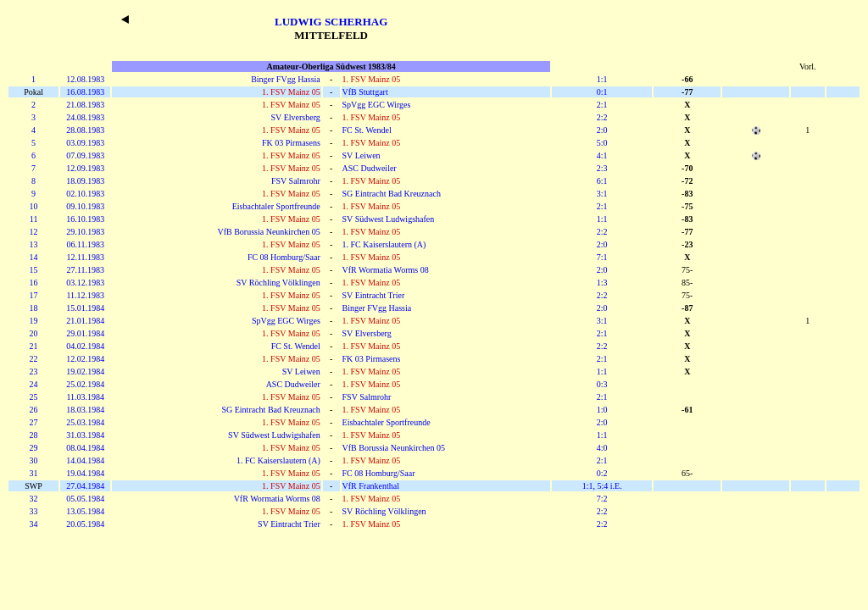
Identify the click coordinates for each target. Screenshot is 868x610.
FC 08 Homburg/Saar (284, 257)
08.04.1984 (85, 448)
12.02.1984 (85, 359)
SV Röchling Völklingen (278, 283)
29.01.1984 (85, 333)
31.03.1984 (85, 435)
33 (34, 511)
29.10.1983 (85, 232)
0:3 (602, 384)
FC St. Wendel (367, 130)
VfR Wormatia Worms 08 (386, 270)
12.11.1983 (85, 257)
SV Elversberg (296, 117)
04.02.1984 (85, 346)
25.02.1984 (85, 384)
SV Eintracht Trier (374, 295)
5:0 (602, 143)
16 (34, 283)
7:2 (602, 499)
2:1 (602, 105)
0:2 (602, 473)
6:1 (602, 181)
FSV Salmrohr (296, 181)
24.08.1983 (85, 117)
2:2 (602, 117)
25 (34, 397)
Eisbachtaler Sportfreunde (276, 206)
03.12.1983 (85, 283)
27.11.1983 (85, 270)
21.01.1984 (85, 321)
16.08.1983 (85, 92)
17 (34, 295)
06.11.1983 (85, 244)
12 (34, 232)
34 (34, 524)
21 (34, 346)
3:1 (602, 194)
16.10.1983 (85, 219)
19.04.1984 (85, 473)
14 (34, 257)
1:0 (602, 410)
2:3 (602, 168)
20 (34, 333)
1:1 (602, 79)
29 (34, 448)
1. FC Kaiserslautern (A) (384, 244)
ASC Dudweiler (370, 168)
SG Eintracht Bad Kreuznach (392, 194)
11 (34, 219)
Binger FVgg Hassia (286, 79)
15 (34, 270)
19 (34, 321)
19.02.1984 (85, 372)
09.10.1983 (85, 206)
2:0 (602, 130)
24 (34, 384)
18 (34, 308)
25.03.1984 (85, 422)
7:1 (602, 257)
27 (34, 422)
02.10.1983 (85, 194)
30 (34, 460)
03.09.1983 (85, 143)
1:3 (602, 283)
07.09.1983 (85, 155)
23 (34, 372)
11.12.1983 (85, 295)
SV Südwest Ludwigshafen (389, 219)
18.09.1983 (85, 181)
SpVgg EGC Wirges (377, 105)
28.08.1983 (85, 130)
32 (34, 499)
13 (34, 244)
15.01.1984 (85, 308)
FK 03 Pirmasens (291, 143)
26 (34, 410)
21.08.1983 (85, 105)
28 (34, 435)
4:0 (602, 448)
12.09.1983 (85, 168)
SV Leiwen (362, 155)
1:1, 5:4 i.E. (602, 486)
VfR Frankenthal (371, 486)
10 (34, 206)
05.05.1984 (85, 499)
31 (34, 473)
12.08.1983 (85, 79)
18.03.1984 (85, 410)
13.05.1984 (85, 511)
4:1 (602, 155)
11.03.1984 (85, 397)
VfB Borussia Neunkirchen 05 (268, 232)
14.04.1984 (85, 460)
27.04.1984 (85, 486)
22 (34, 359)
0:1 (602, 92)
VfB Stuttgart (365, 92)
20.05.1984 (85, 524)
